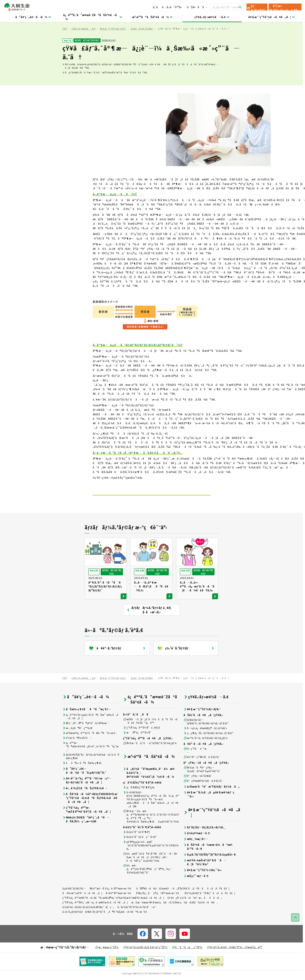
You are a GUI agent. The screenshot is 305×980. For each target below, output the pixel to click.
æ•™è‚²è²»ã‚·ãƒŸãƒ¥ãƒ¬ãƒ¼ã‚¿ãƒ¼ (206, 755)
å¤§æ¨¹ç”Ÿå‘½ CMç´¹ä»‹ (203, 887)
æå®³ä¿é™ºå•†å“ (138, 750)
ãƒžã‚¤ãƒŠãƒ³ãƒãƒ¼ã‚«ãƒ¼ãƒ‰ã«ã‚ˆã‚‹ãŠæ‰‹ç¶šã (91, 774)
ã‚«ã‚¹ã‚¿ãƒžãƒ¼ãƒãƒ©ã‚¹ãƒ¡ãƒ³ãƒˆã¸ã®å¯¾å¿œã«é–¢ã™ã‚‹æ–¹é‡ (106, 929)
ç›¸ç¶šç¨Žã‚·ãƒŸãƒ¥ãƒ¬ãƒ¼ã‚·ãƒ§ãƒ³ (208, 750)
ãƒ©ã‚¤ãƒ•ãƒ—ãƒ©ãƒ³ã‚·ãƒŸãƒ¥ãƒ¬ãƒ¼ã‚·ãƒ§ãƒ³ (206, 739)
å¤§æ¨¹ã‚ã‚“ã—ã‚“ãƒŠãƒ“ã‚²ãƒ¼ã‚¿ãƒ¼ (150, 760)
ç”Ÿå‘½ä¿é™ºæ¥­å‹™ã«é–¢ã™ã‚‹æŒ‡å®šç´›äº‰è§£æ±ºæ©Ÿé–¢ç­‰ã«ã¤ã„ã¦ (113, 915)
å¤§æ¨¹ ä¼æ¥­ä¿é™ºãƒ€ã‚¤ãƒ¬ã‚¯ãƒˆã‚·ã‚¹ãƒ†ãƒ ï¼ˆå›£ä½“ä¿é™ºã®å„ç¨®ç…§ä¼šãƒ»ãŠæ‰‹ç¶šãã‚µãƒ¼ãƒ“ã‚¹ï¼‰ (151, 834)
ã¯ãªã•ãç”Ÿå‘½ (187, 965)
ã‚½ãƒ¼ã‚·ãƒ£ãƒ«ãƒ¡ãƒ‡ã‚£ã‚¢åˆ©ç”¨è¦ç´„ (88, 924)
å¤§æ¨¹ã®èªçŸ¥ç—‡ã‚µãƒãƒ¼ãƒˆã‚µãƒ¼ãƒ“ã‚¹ (202, 787)
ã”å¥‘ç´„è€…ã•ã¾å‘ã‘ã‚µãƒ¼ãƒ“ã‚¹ (84, 788)
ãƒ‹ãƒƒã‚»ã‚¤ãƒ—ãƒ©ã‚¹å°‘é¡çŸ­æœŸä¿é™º (234, 965)
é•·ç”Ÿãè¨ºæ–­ (195, 768)
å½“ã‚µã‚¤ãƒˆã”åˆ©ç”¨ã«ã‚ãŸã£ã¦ (210, 910)
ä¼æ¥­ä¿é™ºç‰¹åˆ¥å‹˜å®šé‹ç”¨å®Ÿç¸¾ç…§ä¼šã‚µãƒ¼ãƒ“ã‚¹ (148, 886)
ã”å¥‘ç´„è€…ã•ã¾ (33, 17)
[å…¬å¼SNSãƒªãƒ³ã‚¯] (143, 951)
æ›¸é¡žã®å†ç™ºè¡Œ (77, 745)
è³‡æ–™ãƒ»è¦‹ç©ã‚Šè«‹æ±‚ (285, 7)
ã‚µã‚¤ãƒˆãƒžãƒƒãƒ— (74, 906)
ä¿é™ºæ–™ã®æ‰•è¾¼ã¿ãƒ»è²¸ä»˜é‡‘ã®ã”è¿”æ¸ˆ (91, 764)
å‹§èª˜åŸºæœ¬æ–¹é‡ (119, 910)
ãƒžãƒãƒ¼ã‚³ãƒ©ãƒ (142, 46)
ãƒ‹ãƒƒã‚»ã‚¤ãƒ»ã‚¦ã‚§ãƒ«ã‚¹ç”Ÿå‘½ (145, 965)
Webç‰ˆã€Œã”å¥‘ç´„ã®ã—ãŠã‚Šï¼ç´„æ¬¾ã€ (86, 837)
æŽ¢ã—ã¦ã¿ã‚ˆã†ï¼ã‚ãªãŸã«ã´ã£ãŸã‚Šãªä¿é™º (151, 738)
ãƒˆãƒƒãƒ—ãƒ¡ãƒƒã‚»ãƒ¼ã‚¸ (205, 844)
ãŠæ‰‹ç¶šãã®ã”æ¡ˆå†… (87, 726)
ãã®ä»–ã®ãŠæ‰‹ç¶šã (84, 780)
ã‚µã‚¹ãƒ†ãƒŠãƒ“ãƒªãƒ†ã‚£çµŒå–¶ (210, 872)
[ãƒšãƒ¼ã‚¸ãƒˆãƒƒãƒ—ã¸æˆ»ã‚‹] (295, 935)
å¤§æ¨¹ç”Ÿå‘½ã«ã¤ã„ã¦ (272, 17)
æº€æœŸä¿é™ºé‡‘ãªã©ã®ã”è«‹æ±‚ (89, 750)
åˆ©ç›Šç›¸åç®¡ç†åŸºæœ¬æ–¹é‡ (159, 910)
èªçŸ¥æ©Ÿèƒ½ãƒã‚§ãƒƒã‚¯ (203, 798)
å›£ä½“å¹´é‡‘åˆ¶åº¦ (136, 849)
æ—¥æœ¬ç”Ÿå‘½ (107, 965)
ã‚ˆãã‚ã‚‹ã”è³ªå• (168, 7)
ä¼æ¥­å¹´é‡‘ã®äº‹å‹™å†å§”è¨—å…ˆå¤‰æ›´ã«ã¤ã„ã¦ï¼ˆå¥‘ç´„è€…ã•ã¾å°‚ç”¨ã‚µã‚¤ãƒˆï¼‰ (150, 874)
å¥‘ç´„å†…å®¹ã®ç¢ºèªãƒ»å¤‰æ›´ (86, 740)
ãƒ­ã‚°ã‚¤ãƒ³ (256, 7)
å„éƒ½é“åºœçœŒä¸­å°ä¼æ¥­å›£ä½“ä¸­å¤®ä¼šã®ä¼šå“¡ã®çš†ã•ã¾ (149, 790)
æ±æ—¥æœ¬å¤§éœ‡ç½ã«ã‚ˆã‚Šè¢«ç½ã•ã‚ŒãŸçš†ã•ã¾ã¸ (175, 920)
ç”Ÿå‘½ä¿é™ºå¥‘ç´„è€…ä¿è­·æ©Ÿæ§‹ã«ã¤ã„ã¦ (95, 920)
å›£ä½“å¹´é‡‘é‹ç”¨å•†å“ (141, 854)
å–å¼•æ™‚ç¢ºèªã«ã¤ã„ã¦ (82, 910)
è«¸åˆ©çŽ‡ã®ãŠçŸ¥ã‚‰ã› (85, 805)
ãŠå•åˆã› (197, 7)
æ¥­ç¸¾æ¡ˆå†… (196, 856)
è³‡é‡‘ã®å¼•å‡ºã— (77, 755)
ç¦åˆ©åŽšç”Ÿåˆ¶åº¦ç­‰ (139, 805)
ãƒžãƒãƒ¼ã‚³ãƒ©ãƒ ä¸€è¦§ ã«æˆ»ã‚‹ (149, 627)
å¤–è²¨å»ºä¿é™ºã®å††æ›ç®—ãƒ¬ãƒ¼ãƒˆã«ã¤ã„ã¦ (87, 798)
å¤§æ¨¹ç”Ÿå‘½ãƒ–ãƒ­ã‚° (113, 46)
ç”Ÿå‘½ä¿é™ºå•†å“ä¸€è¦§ (142, 745)
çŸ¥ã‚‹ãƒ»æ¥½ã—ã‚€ (212, 17)
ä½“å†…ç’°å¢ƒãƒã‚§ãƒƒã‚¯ (202, 774)
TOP (65, 46)
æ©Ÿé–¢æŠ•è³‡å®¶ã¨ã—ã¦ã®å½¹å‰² (205, 879)
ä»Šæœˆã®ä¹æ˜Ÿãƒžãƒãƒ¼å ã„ (212, 804)
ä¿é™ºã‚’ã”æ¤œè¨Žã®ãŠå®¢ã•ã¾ (93, 17)
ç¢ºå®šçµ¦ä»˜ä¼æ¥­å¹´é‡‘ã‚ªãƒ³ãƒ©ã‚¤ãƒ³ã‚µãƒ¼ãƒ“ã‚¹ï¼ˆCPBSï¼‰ (151, 863)
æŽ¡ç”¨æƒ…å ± (196, 893)
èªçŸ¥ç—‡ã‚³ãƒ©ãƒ (198, 793)
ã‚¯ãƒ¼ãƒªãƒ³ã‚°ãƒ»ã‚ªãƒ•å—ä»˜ (137, 924)
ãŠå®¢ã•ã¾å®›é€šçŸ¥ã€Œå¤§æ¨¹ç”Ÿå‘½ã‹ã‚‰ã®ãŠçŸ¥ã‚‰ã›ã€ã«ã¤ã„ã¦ (91, 815)
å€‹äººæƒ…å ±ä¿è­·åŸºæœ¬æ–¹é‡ (111, 906)
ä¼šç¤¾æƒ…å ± (197, 850)
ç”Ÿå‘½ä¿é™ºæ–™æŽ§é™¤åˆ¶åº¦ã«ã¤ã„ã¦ (87, 827)
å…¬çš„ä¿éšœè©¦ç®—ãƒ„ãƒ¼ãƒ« (205, 745)
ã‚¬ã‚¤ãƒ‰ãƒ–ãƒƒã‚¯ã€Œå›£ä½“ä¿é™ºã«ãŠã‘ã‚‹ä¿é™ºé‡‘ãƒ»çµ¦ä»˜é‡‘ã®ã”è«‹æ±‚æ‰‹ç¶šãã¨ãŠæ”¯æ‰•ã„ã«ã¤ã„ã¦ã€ (151, 816)
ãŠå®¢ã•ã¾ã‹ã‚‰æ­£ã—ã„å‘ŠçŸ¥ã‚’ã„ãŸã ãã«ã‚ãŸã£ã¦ (183, 906)
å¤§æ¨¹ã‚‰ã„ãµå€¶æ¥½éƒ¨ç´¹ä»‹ (209, 812)
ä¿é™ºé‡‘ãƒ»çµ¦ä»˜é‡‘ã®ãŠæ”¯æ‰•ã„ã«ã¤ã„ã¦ (90, 734)
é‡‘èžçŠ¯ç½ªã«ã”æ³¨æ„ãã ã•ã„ (195, 915)
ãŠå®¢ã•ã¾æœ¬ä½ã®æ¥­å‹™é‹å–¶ (208, 864)
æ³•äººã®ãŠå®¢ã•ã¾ (152, 17)
